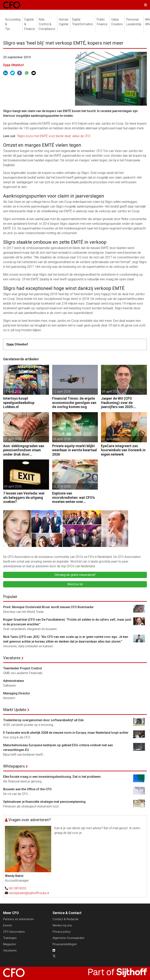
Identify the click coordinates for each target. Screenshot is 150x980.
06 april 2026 (62, 439)
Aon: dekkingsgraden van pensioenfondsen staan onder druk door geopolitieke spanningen (24, 450)
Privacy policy (62, 932)
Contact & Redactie (66, 919)
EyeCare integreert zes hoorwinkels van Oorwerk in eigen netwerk (123, 450)
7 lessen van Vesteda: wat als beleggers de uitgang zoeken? (24, 497)
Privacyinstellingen (65, 944)
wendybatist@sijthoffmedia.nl (29, 893)
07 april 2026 (13, 439)
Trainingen (10, 938)
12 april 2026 (13, 392)
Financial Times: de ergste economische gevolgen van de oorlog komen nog (74, 403)
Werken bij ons (62, 925)
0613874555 (18, 888)
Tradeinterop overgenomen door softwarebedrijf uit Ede (43, 720)
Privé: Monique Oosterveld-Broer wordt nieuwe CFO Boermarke (48, 607)
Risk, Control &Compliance (47, 24)
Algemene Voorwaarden (68, 938)
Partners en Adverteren (18, 919)
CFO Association (14, 932)
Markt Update (15, 710)
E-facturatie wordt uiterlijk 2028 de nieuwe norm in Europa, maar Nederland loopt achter (66, 733)
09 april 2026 (111, 392)
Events (8, 925)
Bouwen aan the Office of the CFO (27, 789)
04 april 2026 (13, 486)
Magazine (9, 944)
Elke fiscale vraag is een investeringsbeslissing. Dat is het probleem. (52, 777)
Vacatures (12, 658)
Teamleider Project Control (22, 668)
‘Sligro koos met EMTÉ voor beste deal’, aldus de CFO (54, 136)
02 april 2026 (62, 486)
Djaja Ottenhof (13, 65)
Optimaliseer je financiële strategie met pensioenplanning (44, 802)
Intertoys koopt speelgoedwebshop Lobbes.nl (19, 403)
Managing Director (17, 693)
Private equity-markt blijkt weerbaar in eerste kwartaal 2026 (75, 450)
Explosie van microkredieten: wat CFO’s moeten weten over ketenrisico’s (73, 498)
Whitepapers (14, 766)
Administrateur (14, 681)
